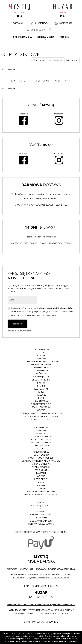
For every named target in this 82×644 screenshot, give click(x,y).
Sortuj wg (39, 60)
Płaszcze (41, 395)
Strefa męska (46, 37)
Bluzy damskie (41, 389)
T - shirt (41, 386)
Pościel (64, 37)
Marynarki (41, 358)
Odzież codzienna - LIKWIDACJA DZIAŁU (41, 494)
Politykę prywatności (47, 308)
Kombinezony (41, 401)
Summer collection (41, 419)
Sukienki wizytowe (41, 367)
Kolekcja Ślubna (41, 446)
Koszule (41, 355)
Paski (41, 398)
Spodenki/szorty (41, 380)
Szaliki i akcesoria (41, 407)
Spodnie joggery (41, 467)
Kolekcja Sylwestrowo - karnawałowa (41, 413)
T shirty (41, 485)
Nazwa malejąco (55, 60)
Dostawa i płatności (41, 521)
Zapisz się (18, 324)
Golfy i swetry (41, 455)
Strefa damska (22, 37)
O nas (41, 509)
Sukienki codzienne (41, 364)
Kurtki (41, 482)
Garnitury (41, 434)
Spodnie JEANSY (41, 377)
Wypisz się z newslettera (19, 331)
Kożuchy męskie (41, 452)
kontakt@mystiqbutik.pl (45, 586)
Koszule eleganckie (41, 437)
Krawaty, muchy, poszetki (41, 458)
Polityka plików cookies (41, 524)
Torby (41, 392)
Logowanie (18, 23)
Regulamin (41, 518)
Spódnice (41, 374)
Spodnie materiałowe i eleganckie (41, 361)
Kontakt (41, 512)
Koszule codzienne (41, 440)
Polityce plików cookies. (47, 641)
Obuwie (41, 410)
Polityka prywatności (41, 515)
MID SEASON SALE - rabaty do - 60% (41, 416)
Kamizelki (41, 473)
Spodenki (41, 488)
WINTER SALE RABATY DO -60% (41, 491)
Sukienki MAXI (41, 370)
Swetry (41, 383)
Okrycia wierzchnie (41, 404)
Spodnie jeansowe (41, 464)
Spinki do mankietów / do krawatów (41, 461)
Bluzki (41, 352)
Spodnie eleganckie (41, 443)
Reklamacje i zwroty (41, 506)
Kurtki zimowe (41, 479)
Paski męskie (41, 470)
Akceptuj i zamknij (68, 641)
